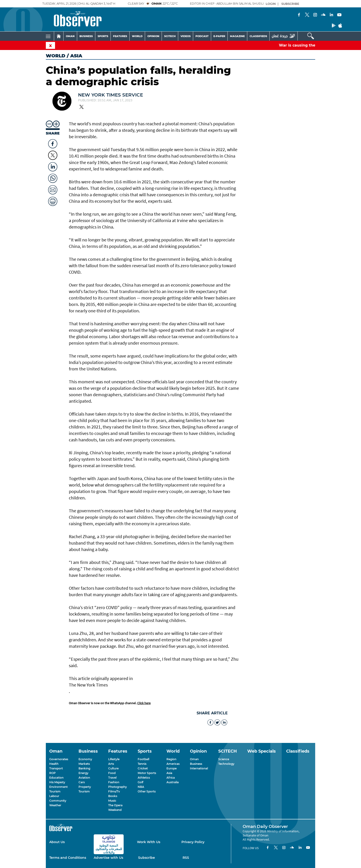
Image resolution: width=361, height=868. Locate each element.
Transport (56, 768)
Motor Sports (147, 773)
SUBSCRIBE (290, 4)
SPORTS (103, 36)
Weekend (115, 810)
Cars (82, 782)
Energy (83, 773)
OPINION (153, 36)
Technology (226, 764)
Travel (112, 778)
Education (56, 778)
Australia (173, 782)
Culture (113, 768)
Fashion (114, 782)
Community (58, 801)
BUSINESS (86, 36)
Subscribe (147, 858)
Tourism (55, 791)
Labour (54, 796)
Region (171, 759)
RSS (186, 858)
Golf (140, 782)
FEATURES (120, 36)
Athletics (144, 778)
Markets (84, 764)
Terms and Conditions (68, 858)
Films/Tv (114, 791)
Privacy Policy (193, 842)
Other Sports (147, 791)
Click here (144, 703)
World (56, 56)
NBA (141, 787)
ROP (52, 773)
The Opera (115, 805)
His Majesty (57, 782)
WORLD (137, 36)
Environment (58, 787)
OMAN (70, 36)
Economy (85, 759)
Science (224, 759)
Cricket (143, 768)
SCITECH (170, 36)
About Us (57, 842)
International (199, 768)
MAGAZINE (237, 36)
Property (85, 787)
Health (54, 764)
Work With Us (149, 842)
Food (112, 773)
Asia (169, 773)
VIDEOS (186, 36)
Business (196, 764)
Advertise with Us (108, 858)
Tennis (142, 764)
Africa (171, 778)
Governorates (59, 759)
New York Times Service (111, 95)
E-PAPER (219, 36)
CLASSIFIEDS (258, 36)
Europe (172, 768)
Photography (118, 787)
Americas (173, 764)
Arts (111, 764)
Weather (55, 805)
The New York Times (88, 685)
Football (143, 759)
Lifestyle (114, 759)
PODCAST (202, 36)
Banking (84, 768)
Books (113, 796)
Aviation (84, 778)
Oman (194, 759)
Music (112, 801)
